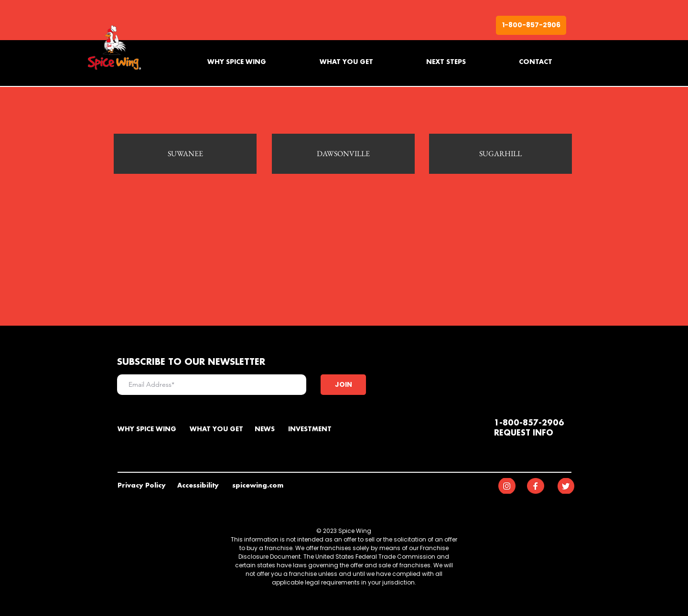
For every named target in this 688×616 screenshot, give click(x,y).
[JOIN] (343, 385)
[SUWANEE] (185, 154)
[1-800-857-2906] (531, 25)
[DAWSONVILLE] (343, 154)
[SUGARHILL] (500, 154)
